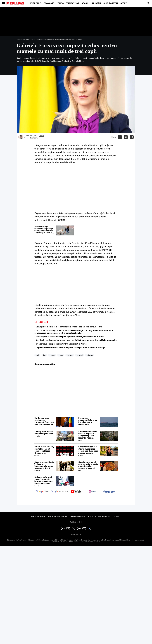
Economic (49, 3)
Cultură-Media (111, 3)
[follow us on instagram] (93, 492)
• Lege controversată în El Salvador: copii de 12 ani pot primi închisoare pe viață (70, 348)
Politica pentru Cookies (58, 517)
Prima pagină (21, 39)
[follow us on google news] (43, 492)
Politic (60, 3)
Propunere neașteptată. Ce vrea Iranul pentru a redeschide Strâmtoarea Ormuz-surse (88, 421)
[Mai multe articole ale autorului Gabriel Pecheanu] (21, 137)
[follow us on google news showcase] (59, 492)
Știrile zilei (36, 3)
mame (61, 355)
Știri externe (73, 3)
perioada (70, 355)
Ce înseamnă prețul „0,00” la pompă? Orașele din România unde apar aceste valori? (44, 480)
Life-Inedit (96, 3)
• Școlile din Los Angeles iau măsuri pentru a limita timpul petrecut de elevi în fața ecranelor (76, 340)
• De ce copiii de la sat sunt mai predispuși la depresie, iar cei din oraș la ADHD (69, 337)
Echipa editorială (38, 517)
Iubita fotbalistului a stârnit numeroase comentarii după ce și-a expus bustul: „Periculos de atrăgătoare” (88, 450)
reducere (90, 355)
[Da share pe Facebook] (120, 137)
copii (37, 355)
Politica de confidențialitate (99, 517)
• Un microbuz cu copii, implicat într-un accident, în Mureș (61, 344)
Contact (117, 517)
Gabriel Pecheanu (31, 138)
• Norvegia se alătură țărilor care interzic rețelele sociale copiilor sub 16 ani (68, 327)
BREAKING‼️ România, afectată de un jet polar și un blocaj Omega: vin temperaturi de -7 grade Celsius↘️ (44, 450)
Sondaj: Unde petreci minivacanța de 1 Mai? (44, 433)
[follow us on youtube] (76, 492)
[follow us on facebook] (109, 492)
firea (44, 355)
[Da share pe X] (126, 137)
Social (85, 3)
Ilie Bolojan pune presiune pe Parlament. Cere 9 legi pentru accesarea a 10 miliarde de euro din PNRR (44, 421)
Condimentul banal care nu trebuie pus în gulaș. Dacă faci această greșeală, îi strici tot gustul (88, 465)
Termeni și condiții (77, 517)
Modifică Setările (76, 522)
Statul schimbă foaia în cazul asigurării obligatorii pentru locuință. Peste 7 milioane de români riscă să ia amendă (88, 435)
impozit (52, 355)
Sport (124, 3)
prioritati (80, 355)
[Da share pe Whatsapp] (132, 137)
